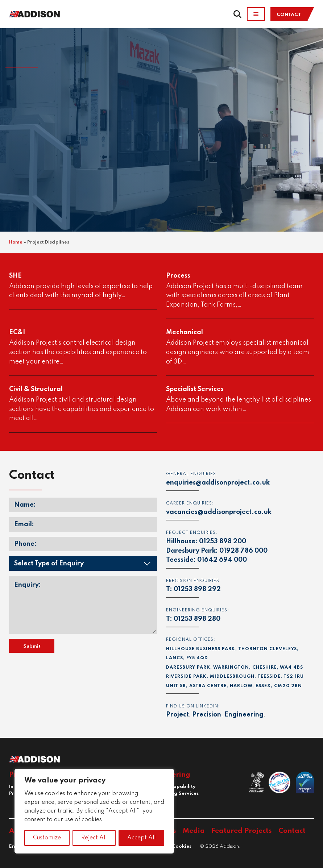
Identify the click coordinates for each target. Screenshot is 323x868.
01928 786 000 (243, 551)
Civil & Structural (36, 389)
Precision (207, 715)
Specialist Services (195, 389)
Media (194, 831)
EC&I (17, 332)
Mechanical (185, 332)
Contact (289, 15)
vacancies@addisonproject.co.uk (219, 512)
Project (177, 715)
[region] (94, 811)
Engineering (244, 715)
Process (178, 276)
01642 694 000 (222, 560)
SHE (15, 276)
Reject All (94, 838)
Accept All (141, 838)
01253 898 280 (197, 619)
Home (16, 242)
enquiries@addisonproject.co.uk (218, 483)
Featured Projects (242, 831)
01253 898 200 (223, 541)
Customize (47, 838)
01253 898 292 (197, 589)
